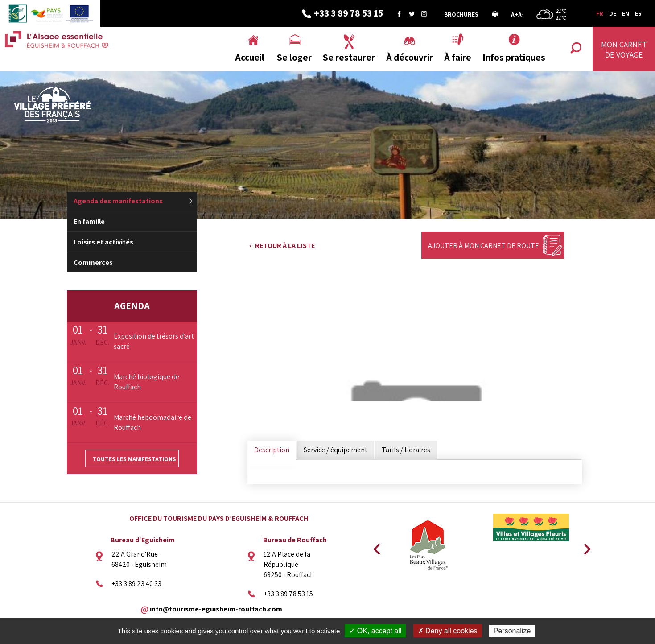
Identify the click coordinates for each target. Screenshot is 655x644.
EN (626, 13)
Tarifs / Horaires (406, 450)
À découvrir (410, 57)
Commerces (93, 262)
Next (584, 546)
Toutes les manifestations (134, 459)
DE (613, 13)
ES (638, 13)
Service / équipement (336, 450)
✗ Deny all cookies (448, 631)
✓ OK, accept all (375, 631)
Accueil (250, 57)
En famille (89, 221)
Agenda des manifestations (118, 201)
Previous (375, 546)
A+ (515, 14)
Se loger (294, 57)
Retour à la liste (285, 246)
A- (521, 14)
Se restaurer (349, 57)
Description (272, 450)
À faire (458, 57)
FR (600, 13)
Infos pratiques (514, 57)
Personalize (512, 631)
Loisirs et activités (103, 242)
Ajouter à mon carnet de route (484, 246)
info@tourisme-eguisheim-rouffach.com (216, 609)
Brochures (461, 14)
